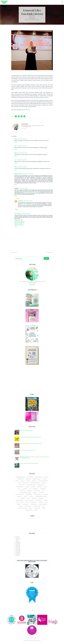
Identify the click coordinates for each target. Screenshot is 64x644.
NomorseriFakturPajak (41, 496)
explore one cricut (18, 224)
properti (41, 502)
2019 (17, 546)
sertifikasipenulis (23, 508)
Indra (16, 153)
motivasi (31, 496)
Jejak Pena (22, 491)
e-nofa (27, 487)
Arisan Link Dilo (37, 479)
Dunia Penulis (32, 18)
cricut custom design (19, 225)
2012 (17, 554)
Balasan (18, 199)
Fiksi (19, 489)
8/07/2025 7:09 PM (26, 214)
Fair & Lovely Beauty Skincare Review (28, 450)
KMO (43, 491)
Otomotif (22, 498)
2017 (17, 548)
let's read (41, 493)
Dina (16, 146)
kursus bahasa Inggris (26, 493)
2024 (17, 538)
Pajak (28, 498)
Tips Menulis (37, 508)
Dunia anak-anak (31, 485)
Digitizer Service (18, 174)
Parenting (34, 498)
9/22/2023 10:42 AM (22, 139)
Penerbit (46, 500)
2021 (17, 544)
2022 (17, 543)
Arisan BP (28, 479)
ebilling (33, 487)
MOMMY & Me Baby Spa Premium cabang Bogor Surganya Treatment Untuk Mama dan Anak (35, 457)
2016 (17, 550)
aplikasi (46, 477)
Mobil (25, 496)
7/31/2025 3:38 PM (28, 201)
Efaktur (39, 487)
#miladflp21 (30, 477)
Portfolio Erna (26, 110)
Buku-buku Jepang (35, 483)
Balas (16, 142)
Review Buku (28, 506)
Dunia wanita (20, 487)
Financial (25, 489)
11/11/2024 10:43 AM (28, 174)
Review (21, 506)
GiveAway (35, 489)
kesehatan (37, 491)
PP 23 (17, 502)
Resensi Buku (34, 504)
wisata (36, 510)
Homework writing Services (27, 205)
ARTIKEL (45, 479)
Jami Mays (20, 201)
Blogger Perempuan (43, 481)
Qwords (19, 504)
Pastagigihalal (20, 500)
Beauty (23, 481)
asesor (17, 481)
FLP (30, 489)
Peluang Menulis (30, 500)
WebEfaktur (29, 510)
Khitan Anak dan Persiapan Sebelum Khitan (29, 463)
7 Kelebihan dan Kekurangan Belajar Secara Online (31, 437)
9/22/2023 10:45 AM (22, 153)
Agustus (18, 539)
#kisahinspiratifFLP (20, 477)
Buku (20, 483)
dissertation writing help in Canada (31, 192)
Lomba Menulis (38, 495)
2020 (17, 545)
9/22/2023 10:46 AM (22, 160)
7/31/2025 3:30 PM (23, 188)
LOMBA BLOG (29, 495)
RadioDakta (26, 504)
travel (44, 508)
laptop (35, 493)
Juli (16, 540)
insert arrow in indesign (20, 222)
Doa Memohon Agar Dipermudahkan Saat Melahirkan (31, 444)
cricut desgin (18, 214)
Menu (62, 1)
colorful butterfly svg (19, 223)
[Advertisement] (32, 380)
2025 (17, 537)
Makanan (46, 495)
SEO (44, 506)
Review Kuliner (37, 506)
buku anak (26, 483)
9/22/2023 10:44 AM (22, 146)
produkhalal (33, 502)
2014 (17, 552)
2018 (17, 547)
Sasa (16, 167)
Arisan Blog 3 (21, 479)
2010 (17, 555)
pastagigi (41, 498)
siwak (31, 508)
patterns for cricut (19, 220)
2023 (17, 541)
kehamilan (30, 491)
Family (45, 487)
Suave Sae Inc (38, 641)
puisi (46, 502)
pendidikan (39, 500)
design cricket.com (19, 221)
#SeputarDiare (39, 477)
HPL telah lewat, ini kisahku (26, 430)
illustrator (43, 489)
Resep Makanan (43, 504)
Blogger (34, 481)
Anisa (16, 139)
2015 (17, 551)
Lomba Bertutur (20, 495)
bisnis (28, 481)
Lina (15, 160)
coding (44, 483)
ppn (27, 502)
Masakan (19, 496)
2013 (17, 553)
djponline (22, 485)
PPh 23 (22, 502)
